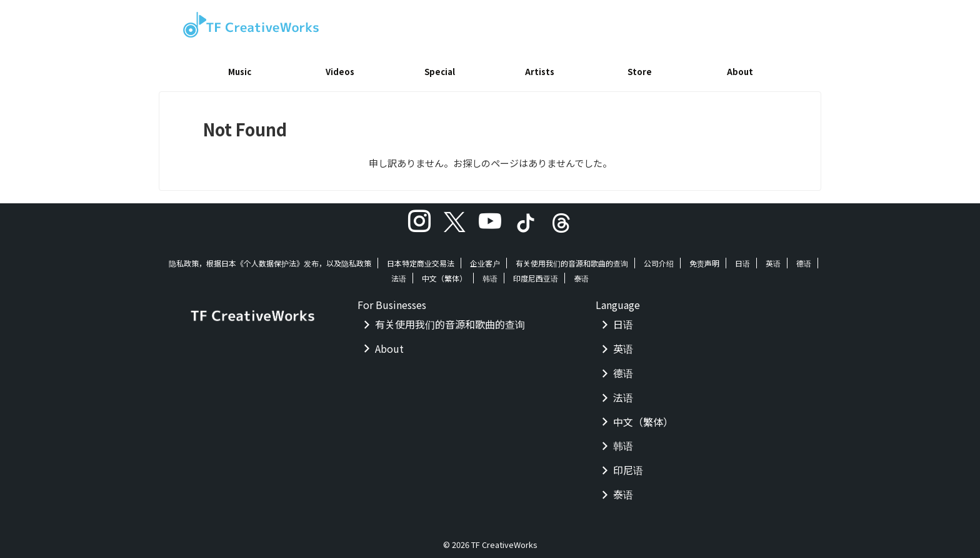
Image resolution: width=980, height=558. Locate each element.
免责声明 (704, 259)
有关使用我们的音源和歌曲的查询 (572, 259)
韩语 (490, 274)
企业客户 (485, 259)
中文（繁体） (444, 274)
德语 (804, 259)
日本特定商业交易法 (421, 259)
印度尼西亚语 (536, 274)
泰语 (581, 274)
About (740, 72)
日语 (742, 259)
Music (240, 72)
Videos (340, 72)
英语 (773, 259)
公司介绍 (659, 259)
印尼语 (628, 465)
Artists (540, 72)
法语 (399, 274)
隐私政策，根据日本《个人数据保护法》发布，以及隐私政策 (270, 259)
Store (640, 72)
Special (440, 72)
